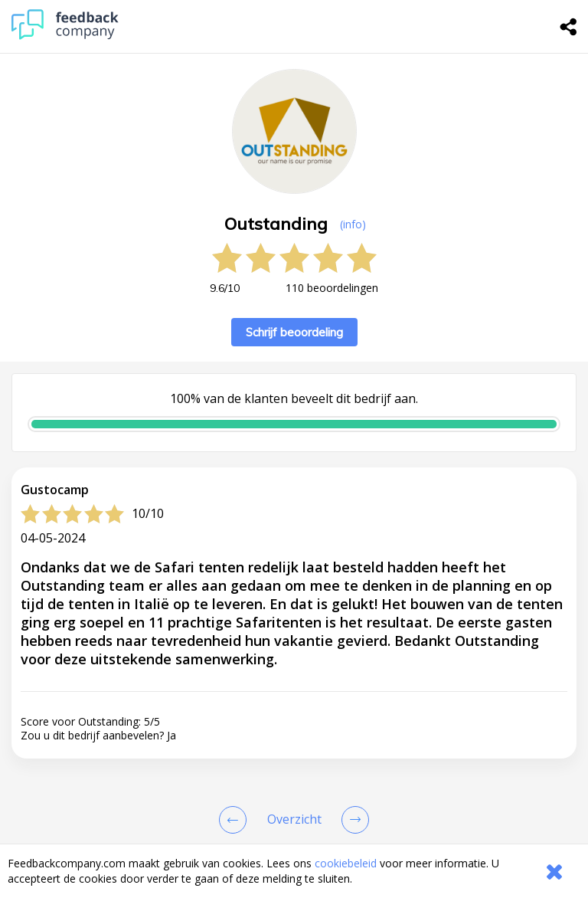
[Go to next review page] (352, 820)
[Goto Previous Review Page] (236, 820)
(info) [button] (353, 224)
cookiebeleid (346, 863)
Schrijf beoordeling (294, 332)
